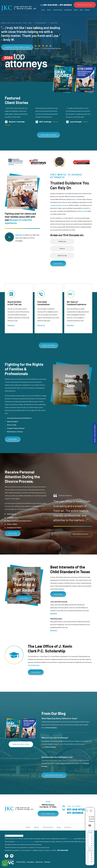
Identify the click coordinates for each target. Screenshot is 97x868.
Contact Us (41, 325)
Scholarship (68, 10)
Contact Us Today (71, 394)
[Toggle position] (87, 809)
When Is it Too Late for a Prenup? (55, 738)
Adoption (10, 517)
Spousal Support (13, 421)
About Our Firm (48, 345)
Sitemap (47, 862)
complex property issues (58, 205)
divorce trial (82, 211)
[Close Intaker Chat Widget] (91, 809)
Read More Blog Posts (54, 775)
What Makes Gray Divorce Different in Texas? (59, 718)
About (49, 10)
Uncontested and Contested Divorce (19, 418)
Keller (18, 841)
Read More (58, 263)
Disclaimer (31, 862)
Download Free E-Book (85, 5)
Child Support (12, 514)
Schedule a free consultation (17, 47)
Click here (19, 235)
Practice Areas (58, 10)
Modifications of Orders (15, 432)
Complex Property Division (16, 428)
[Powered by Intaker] (81, 864)
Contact (87, 10)
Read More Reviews (48, 135)
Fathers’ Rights (12, 524)
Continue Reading (51, 728)
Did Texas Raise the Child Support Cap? (57, 757)
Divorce (62, 248)
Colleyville (23, 841)
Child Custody (62, 255)
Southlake (31, 841)
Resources (39, 862)
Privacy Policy (21, 862)
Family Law (62, 241)
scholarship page (34, 665)
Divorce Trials (12, 425)
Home (43, 10)
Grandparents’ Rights (14, 528)
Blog (81, 10)
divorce (75, 199)
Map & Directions (48, 814)
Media (76, 10)
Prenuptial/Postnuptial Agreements (19, 521)
